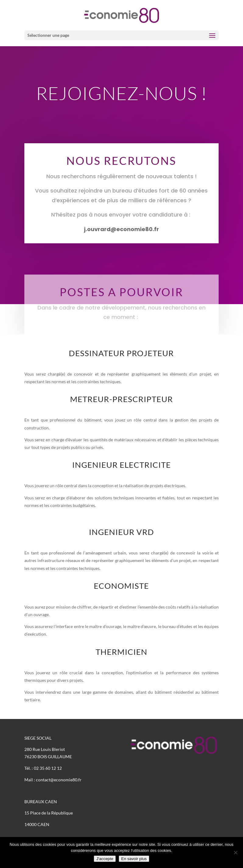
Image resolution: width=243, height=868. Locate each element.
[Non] (235, 852)
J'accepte (105, 859)
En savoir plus (134, 859)
